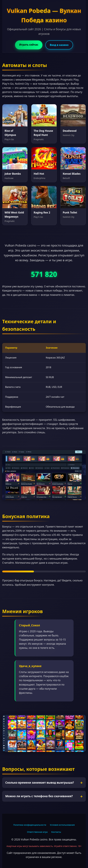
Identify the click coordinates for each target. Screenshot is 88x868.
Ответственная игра (37, 832)
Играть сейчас (29, 45)
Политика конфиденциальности (30, 825)
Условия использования (62, 825)
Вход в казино (59, 45)
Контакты (56, 832)
